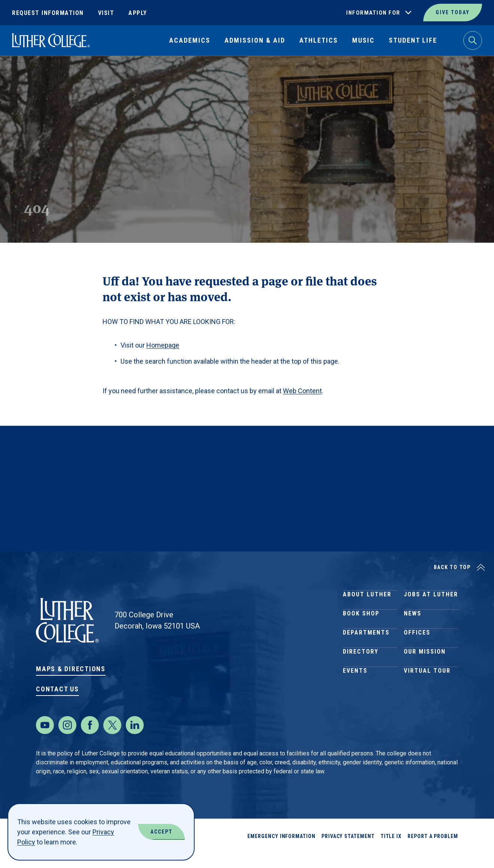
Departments (366, 652)
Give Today (453, 12)
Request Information (48, 13)
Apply (138, 13)
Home (19, 73)
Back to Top (452, 567)
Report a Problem (433, 851)
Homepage (163, 345)
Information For (373, 13)
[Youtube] (45, 740)
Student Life (413, 40)
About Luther (367, 598)
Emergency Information (281, 851)
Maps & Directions (71, 669)
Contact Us (57, 689)
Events (355, 705)
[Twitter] (112, 740)
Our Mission (425, 678)
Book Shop (361, 625)
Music (363, 40)
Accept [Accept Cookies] (161, 832)
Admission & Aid (255, 40)
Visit (106, 13)
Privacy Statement (348, 851)
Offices (417, 652)
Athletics (319, 40)
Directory (361, 678)
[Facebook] (90, 740)
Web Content (302, 391)
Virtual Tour (427, 705)
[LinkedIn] (135, 740)
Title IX (391, 851)
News (413, 625)
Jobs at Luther (431, 598)
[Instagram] (67, 740)
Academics (190, 40)
